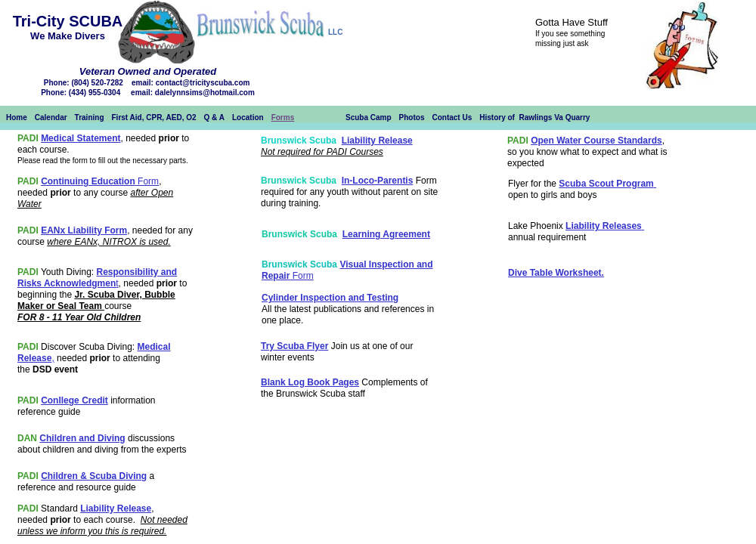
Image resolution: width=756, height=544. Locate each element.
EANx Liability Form (84, 230)
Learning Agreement (386, 234)
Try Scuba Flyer (294, 346)
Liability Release (116, 508)
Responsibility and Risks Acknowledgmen (97, 278)
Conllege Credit (74, 400)
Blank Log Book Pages (310, 382)
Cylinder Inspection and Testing (330, 298)
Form (147, 181)
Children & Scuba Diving (94, 476)
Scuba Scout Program (606, 184)
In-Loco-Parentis (378, 181)
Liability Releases (604, 226)
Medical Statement (81, 138)
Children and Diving (82, 438)
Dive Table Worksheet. (556, 273)
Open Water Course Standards (596, 141)
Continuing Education (88, 181)
